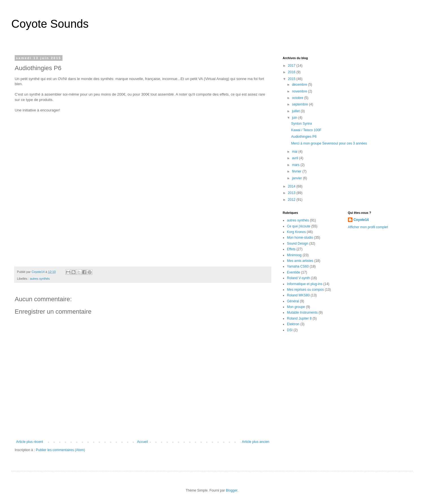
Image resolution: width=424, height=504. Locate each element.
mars (296, 165)
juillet (296, 111)
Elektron (293, 324)
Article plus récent (30, 442)
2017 (292, 66)
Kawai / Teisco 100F (306, 130)
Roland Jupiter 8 (299, 318)
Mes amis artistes (300, 261)
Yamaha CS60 (298, 266)
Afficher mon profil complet (368, 227)
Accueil (143, 442)
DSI (290, 330)
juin (295, 118)
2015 (292, 79)
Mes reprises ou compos (305, 290)
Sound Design (298, 244)
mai (295, 152)
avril (296, 158)
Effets (291, 249)
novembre (300, 91)
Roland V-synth (298, 278)
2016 (292, 72)
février (297, 171)
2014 (292, 186)
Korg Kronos (296, 232)
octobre (298, 98)
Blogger (232, 490)
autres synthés (40, 279)
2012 (292, 200)
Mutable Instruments (302, 313)
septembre (300, 104)
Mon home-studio (300, 238)
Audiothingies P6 (304, 137)
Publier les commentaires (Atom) (60, 450)
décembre (300, 85)
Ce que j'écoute (299, 226)
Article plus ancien (256, 442)
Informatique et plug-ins (305, 284)
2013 (292, 193)
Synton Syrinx (302, 124)
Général (293, 301)
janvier (298, 178)
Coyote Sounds (50, 24)
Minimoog (294, 255)
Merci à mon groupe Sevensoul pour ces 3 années (329, 143)
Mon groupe (296, 307)
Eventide (294, 272)
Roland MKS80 (298, 295)
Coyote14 (361, 220)
